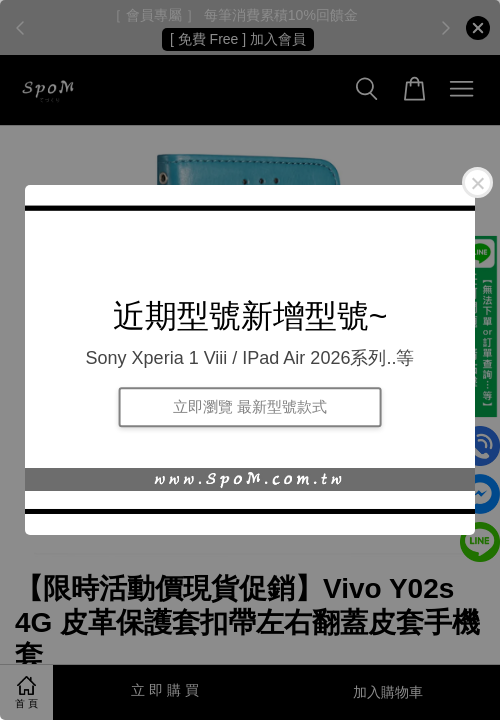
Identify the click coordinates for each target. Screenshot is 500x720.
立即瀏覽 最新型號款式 (250, 406)
